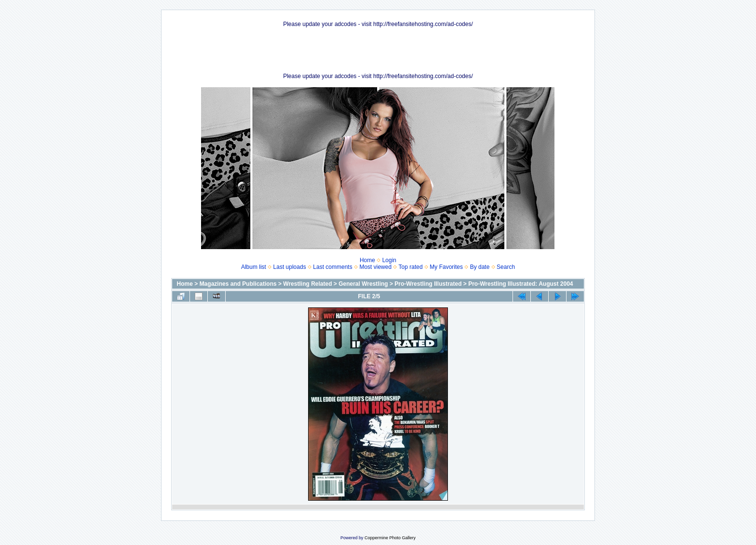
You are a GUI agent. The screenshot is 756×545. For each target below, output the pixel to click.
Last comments (332, 267)
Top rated (411, 267)
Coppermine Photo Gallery (390, 538)
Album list (254, 267)
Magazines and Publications (238, 284)
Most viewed (375, 267)
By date (480, 267)
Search (506, 267)
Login (389, 260)
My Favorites (446, 267)
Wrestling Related (307, 284)
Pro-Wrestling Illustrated (428, 284)
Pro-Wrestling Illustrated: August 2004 (520, 284)
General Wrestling (363, 284)
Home (367, 260)
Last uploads (290, 267)
